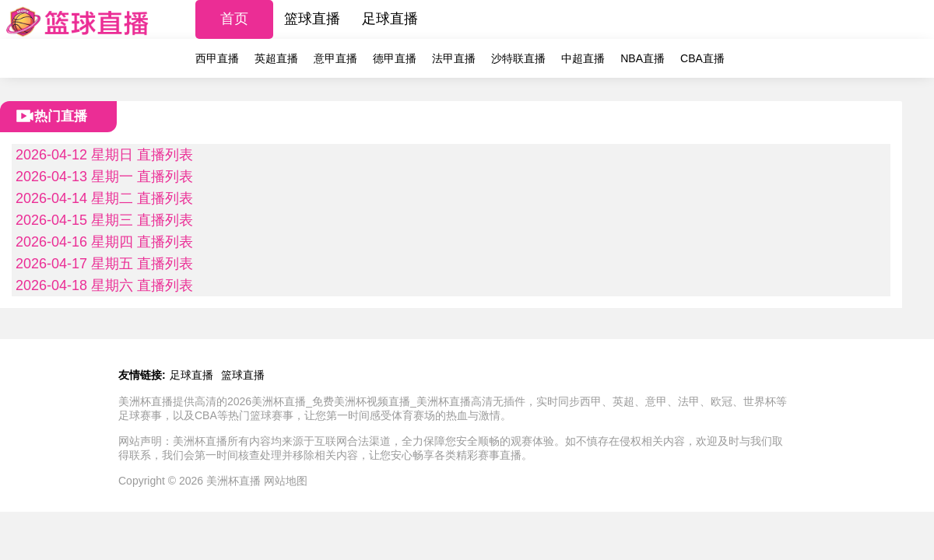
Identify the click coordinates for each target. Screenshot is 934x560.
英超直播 (276, 58)
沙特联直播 (518, 58)
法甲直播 (454, 58)
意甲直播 (335, 58)
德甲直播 (395, 58)
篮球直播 (312, 19)
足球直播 (390, 19)
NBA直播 (643, 58)
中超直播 (583, 58)
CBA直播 (702, 58)
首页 (234, 19)
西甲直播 (217, 58)
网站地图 (286, 481)
